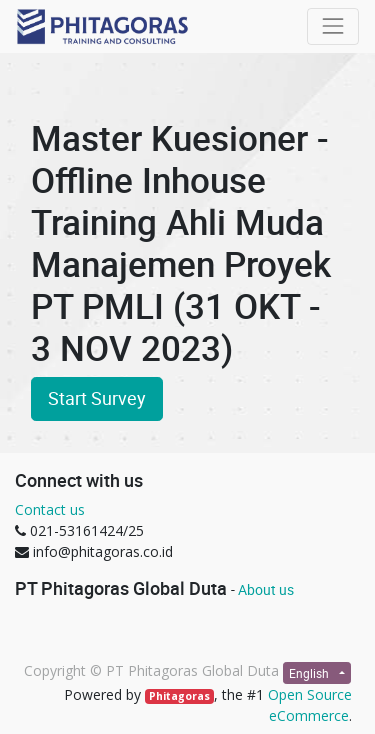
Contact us (50, 509)
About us (266, 589)
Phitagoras (179, 696)
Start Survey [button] (97, 398)
